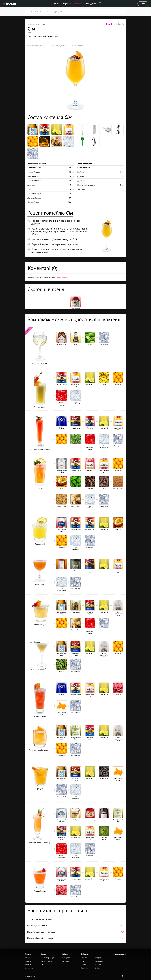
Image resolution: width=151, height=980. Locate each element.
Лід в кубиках (33, 202)
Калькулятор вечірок (48, 958)
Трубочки (81, 189)
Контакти (65, 961)
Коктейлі (78, 4)
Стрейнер (81, 176)
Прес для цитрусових (86, 185)
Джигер (80, 181)
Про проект (66, 958)
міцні (29, 36)
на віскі (51, 36)
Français (98, 958)
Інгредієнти (91, 4)
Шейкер (81, 172)
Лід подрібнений (34, 198)
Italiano (98, 968)
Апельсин (31, 185)
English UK (85, 958)
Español (84, 965)
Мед (29, 189)
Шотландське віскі (35, 168)
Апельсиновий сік (35, 181)
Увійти (143, 4)
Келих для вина (84, 168)
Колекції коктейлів (47, 961)
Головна (30, 24)
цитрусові (36, 36)
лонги (57, 36)
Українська (99, 961)
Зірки (42, 965)
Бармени (67, 4)
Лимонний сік (33, 176)
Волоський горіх (34, 194)
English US (85, 968)
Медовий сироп (34, 172)
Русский (98, 965)
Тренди (56, 4)
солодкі (44, 36)
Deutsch (84, 961)
